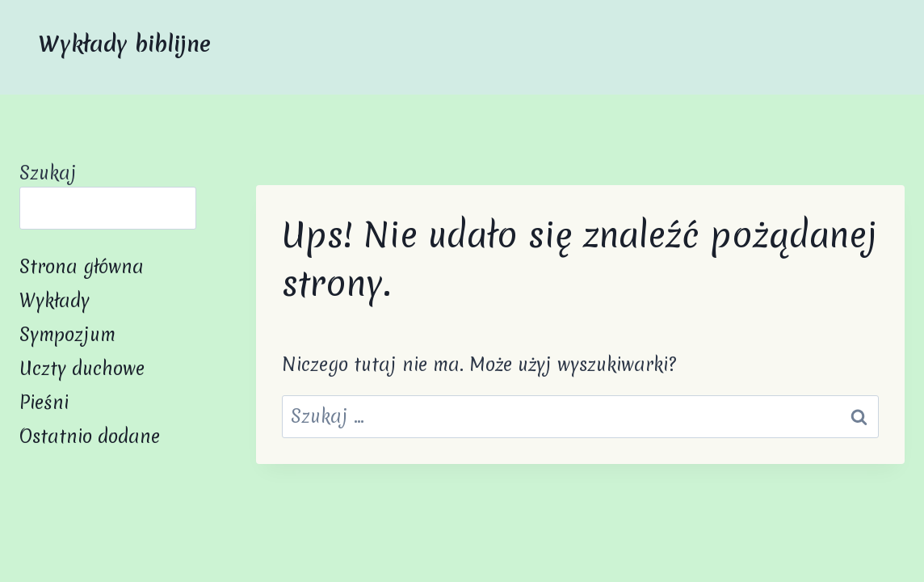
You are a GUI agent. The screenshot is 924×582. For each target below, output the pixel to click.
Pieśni (44, 403)
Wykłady (55, 301)
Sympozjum (67, 335)
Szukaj (48, 173)
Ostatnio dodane (90, 436)
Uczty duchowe (82, 369)
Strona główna (82, 267)
